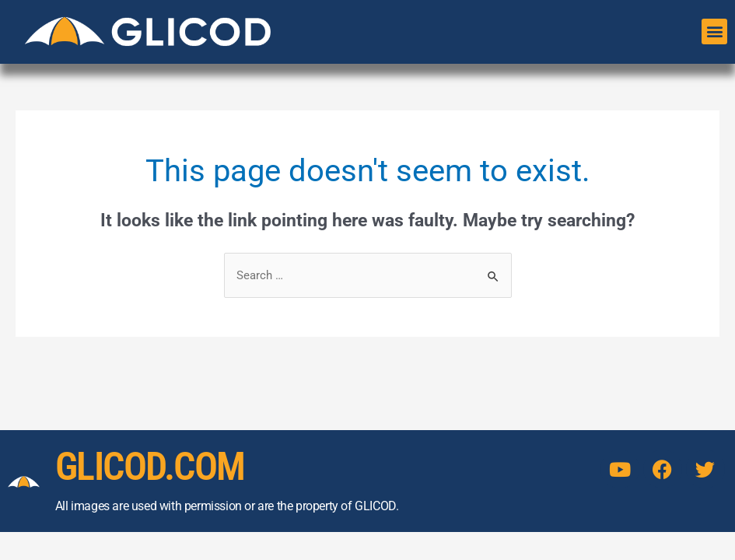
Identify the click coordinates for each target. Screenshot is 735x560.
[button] (714, 31)
